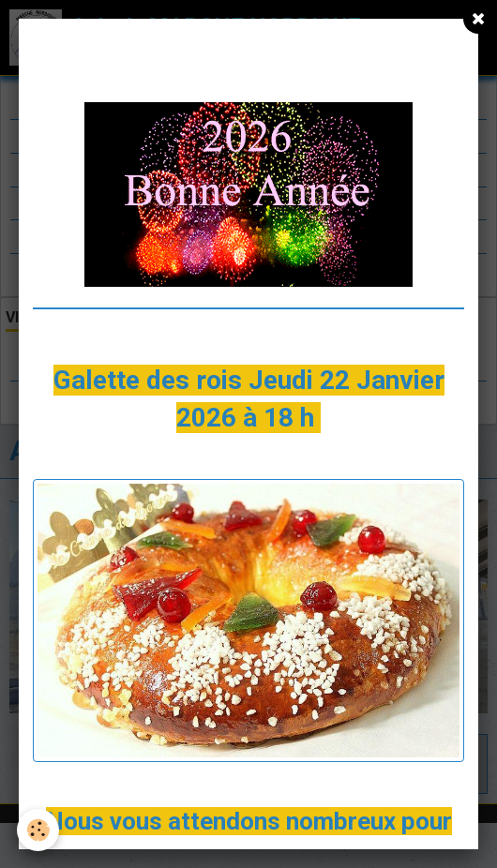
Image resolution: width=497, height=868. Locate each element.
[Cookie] (38, 830)
